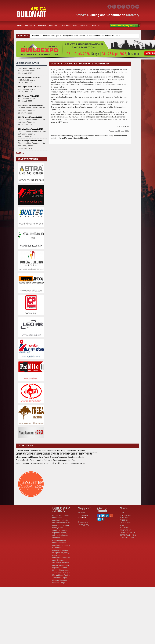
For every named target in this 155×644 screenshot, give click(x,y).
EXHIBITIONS (65, 26)
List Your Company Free (125, 26)
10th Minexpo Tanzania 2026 (30, 141)
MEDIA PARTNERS (128, 533)
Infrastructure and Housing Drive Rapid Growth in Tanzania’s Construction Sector (50, 457)
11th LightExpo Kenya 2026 (29, 87)
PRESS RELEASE (127, 538)
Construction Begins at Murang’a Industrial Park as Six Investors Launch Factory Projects (95, 36)
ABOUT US (84, 26)
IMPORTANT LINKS (128, 535)
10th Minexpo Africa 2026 (29, 96)
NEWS (75, 26)
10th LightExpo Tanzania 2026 (31, 129)
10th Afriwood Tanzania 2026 (30, 117)
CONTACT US (95, 26)
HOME (19, 26)
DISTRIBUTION (30, 26)
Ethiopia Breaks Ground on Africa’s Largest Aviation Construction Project (47, 460)
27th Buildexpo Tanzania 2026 (31, 105)
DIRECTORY (53, 26)
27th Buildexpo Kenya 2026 (29, 68)
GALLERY (124, 520)
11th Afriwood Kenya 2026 (29, 77)
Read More (20, 153)
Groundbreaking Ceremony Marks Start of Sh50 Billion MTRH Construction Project (51, 463)
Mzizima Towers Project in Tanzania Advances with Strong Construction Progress (50, 451)
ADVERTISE (42, 26)
